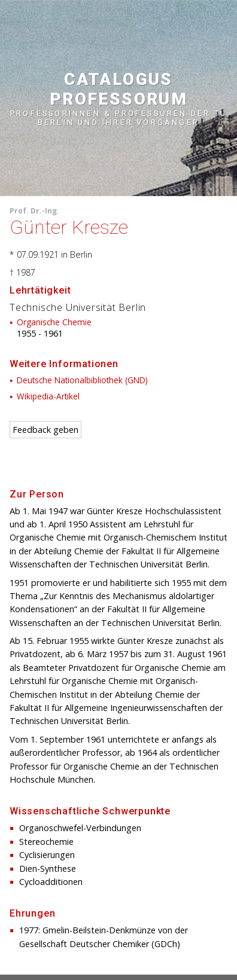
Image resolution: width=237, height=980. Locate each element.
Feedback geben (45, 430)
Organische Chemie (54, 322)
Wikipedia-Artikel (48, 396)
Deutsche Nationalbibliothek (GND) (82, 380)
